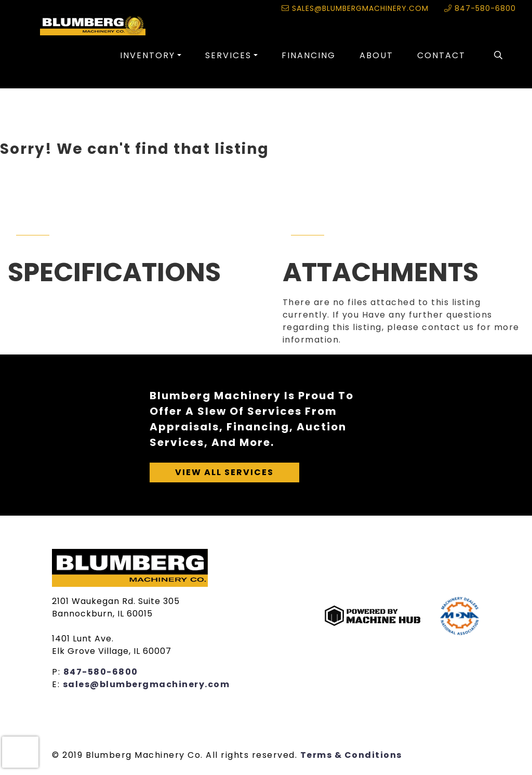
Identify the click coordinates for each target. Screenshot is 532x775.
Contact (441, 55)
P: (58, 672)
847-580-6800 (480, 8)
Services (228, 55)
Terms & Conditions (351, 755)
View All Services (224, 472)
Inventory (148, 55)
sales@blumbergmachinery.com (355, 8)
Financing (309, 55)
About (376, 55)
